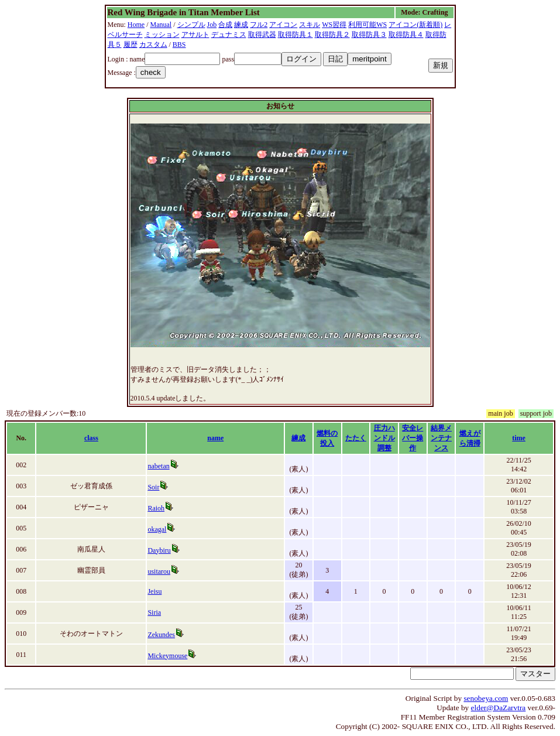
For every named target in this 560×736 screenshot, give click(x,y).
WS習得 (334, 25)
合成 (225, 25)
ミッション (162, 35)
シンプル (191, 25)
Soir (153, 487)
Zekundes (161, 635)
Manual (161, 25)
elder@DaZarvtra (499, 708)
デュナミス (229, 35)
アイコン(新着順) (415, 25)
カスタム (153, 44)
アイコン (283, 25)
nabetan (158, 466)
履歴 (130, 44)
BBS (179, 44)
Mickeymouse (167, 656)
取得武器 (262, 35)
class (91, 438)
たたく (356, 438)
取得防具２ (332, 35)
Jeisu (154, 591)
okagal (157, 529)
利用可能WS (367, 25)
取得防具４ (406, 35)
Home (136, 25)
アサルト (195, 35)
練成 (241, 25)
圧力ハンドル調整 (384, 438)
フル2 (259, 25)
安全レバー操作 (413, 438)
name (215, 438)
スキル (310, 25)
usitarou (159, 571)
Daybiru (159, 550)
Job (212, 25)
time (519, 438)
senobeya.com (486, 698)
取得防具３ (369, 35)
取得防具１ (296, 35)
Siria (154, 612)
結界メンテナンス (441, 438)
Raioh (156, 508)
